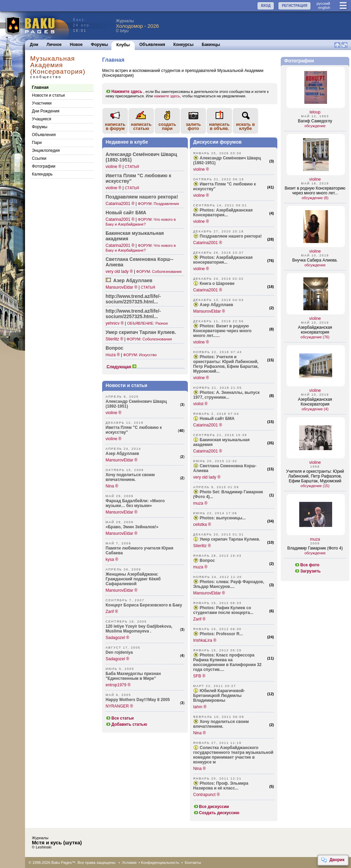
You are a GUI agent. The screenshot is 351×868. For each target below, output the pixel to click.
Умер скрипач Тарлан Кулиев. (141, 332)
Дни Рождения (46, 111)
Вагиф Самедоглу (315, 121)
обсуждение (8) (315, 198)
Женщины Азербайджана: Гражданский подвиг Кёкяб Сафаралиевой (133, 579)
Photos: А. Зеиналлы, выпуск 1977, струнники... (227, 395)
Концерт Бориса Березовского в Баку (144, 605)
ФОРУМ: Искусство (140, 355)
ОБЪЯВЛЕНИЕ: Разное (148, 323)
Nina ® (112, 486)
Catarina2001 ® (120, 204)
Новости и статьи (48, 95)
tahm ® (200, 707)
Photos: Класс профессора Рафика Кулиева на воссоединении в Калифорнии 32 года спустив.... (228, 662)
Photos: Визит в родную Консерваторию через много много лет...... (222, 331)
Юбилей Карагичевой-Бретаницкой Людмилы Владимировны (219, 696)
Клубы (123, 45)
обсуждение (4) (315, 409)
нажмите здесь (167, 96)
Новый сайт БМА (126, 213)
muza (315, 539)
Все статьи (120, 718)
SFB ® (199, 676)
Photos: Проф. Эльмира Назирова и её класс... (221, 786)
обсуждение (315, 126)
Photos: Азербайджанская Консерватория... (223, 213)
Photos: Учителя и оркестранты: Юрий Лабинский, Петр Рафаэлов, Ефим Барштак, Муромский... (226, 364)
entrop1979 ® (118, 685)
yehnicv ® (115, 323)
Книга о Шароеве (217, 284)
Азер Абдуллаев (133, 280)
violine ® (113, 167)
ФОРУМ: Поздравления (158, 204)
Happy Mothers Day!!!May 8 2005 (138, 700)
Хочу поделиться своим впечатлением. (130, 477)
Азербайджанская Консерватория (315, 402)
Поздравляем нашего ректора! (231, 236)
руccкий (323, 3)
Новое (76, 45)
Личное (54, 45)
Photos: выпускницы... (223, 518)
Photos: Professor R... (221, 634)
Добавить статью (126, 724)
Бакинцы (211, 45)
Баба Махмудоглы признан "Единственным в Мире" (133, 676)
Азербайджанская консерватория (315, 330)
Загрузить (307, 571)
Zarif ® (112, 612)
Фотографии (44, 166)
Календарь (42, 174)
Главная (40, 87)
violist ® (201, 404)
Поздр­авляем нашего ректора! (142, 197)
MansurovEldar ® (122, 287)
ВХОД (266, 6)
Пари (37, 143)
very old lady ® (119, 272)
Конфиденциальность (160, 863)
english (324, 8)
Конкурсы (184, 45)
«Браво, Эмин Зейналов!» (132, 527)
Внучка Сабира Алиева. (315, 260)
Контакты (193, 863)
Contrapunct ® (207, 795)
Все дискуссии (211, 807)
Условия (129, 863)
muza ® (113, 355)
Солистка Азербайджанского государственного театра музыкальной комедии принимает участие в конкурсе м (233, 755)
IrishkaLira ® (205, 640)
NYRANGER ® (119, 706)
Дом (34, 45)
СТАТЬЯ (132, 167)
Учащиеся (41, 119)
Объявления (152, 45)
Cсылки (39, 158)
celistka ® (202, 525)
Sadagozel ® (117, 638)
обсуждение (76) (315, 337)
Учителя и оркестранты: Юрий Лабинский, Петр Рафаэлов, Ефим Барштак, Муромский (315, 476)
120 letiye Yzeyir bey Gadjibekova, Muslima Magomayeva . (139, 629)
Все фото (307, 565)
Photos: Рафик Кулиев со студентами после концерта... (223, 610)
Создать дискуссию (216, 813)
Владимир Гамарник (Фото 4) (315, 548)
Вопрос (114, 348)
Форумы (99, 45)
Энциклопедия (46, 150)
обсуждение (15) (315, 486)
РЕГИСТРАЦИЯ (294, 6)
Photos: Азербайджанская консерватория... (223, 260)
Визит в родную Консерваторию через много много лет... (315, 191)
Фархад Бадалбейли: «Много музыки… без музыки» (135, 503)
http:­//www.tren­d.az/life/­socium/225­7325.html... (133, 299)
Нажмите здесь (124, 92)
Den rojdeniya (119, 652)
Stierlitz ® (114, 339)
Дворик (333, 860)
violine (315, 179)
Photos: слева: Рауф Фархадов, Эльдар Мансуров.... (229, 584)
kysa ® (112, 559)
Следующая (122, 367)
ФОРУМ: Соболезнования (159, 272)
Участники (42, 103)
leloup (315, 112)
